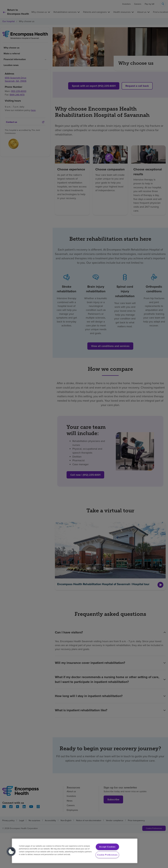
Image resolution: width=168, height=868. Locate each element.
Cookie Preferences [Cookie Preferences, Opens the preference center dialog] (107, 855)
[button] (11, 852)
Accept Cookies (107, 847)
